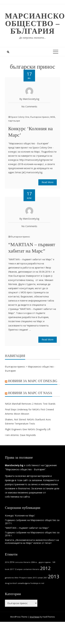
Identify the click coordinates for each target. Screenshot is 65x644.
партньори (14, 121)
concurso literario (23, 562)
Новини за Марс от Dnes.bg (33, 381)
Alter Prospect (21, 578)
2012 (45, 568)
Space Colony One (20, 117)
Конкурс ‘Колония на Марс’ (20, 516)
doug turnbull (11, 583)
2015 (35, 578)
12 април (19, 569)
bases (30, 578)
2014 (12, 562)
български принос (40, 117)
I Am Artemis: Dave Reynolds (20, 435)
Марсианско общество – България (35, 24)
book (7, 569)
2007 (45, 578)
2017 (12, 569)
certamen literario (31, 569)
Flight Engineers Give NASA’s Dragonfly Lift (28, 429)
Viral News (34, 617)
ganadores (9, 578)
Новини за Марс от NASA (30, 393)
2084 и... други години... (42, 562)
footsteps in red (37, 583)
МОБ (53, 117)
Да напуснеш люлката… (32, 38)
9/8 (54, 562)
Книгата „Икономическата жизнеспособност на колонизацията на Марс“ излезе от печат (32, 541)
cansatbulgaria (24, 583)
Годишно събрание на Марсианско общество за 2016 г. (32, 534)
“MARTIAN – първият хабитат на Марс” (27, 528)
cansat (40, 578)
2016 (7, 562)
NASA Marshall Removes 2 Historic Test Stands (30, 404)
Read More (48, 182)
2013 (54, 577)
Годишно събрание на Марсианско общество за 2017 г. (32, 522)
